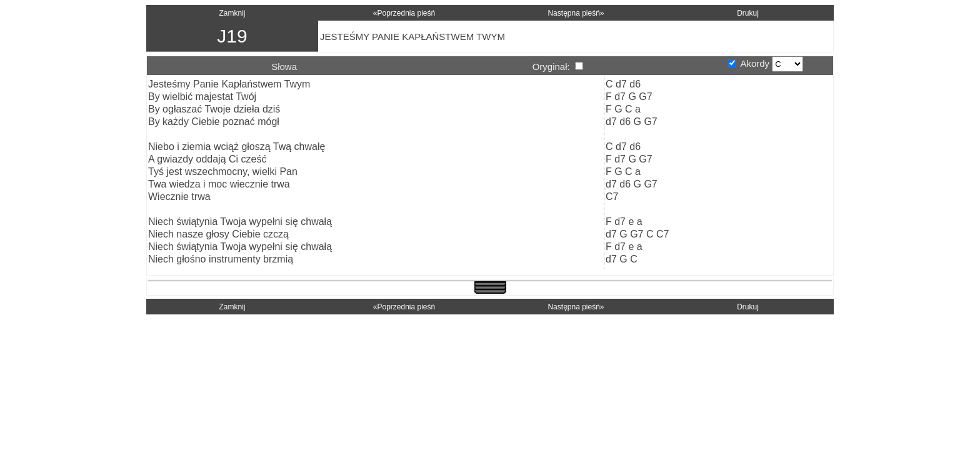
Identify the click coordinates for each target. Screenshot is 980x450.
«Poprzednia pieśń (404, 13)
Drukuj (748, 13)
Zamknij (232, 13)
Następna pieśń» (576, 13)
